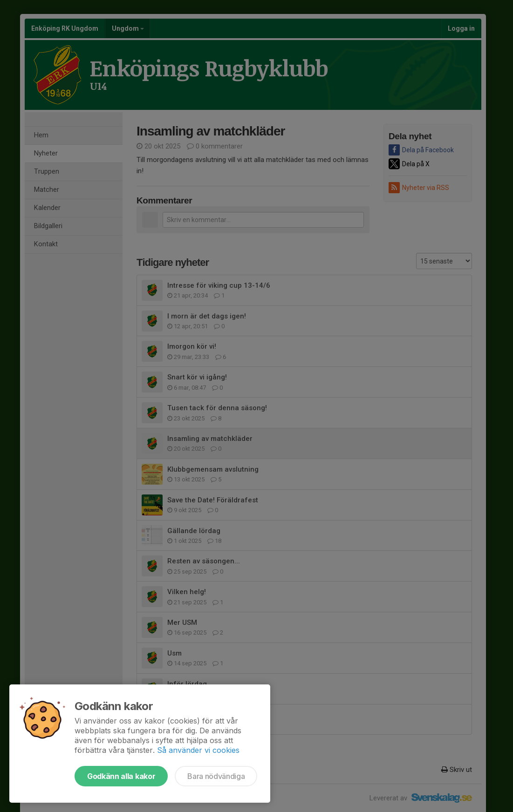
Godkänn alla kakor (121, 776)
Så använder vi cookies (198, 750)
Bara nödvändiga (216, 776)
